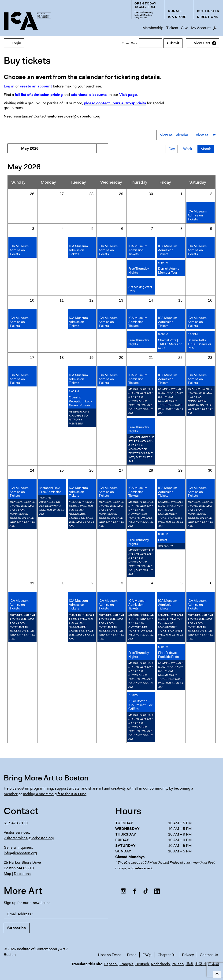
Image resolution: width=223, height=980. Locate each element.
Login (14, 43)
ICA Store (177, 17)
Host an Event (109, 955)
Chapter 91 (167, 955)
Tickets (172, 28)
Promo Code (130, 43)
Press (132, 955)
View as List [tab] (206, 135)
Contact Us (209, 955)
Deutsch (142, 964)
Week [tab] (188, 149)
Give (184, 28)
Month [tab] (206, 149)
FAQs (147, 955)
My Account (201, 28)
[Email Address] (56, 914)
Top (216, 974)
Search (215, 29)
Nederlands (160, 964)
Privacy (188, 955)
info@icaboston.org (20, 853)
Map (7, 874)
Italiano (178, 964)
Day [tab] (172, 149)
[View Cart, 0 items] (203, 43)
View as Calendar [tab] (174, 135)
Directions (208, 17)
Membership (153, 28)
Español (111, 964)
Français (126, 964)
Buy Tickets (208, 11)
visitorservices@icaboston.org (29, 838)
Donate (175, 11)
